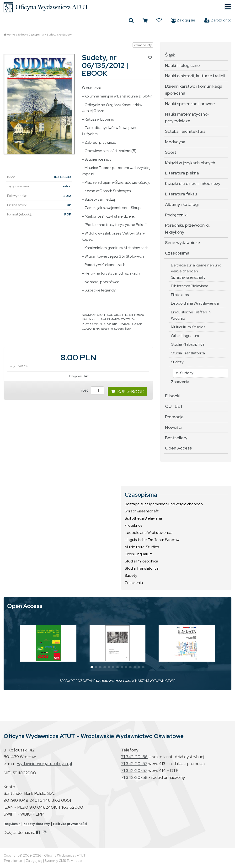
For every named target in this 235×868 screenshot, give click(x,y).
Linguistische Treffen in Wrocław (191, 315)
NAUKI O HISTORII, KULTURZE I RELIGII (107, 315)
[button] (92, 667)
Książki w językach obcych (190, 163)
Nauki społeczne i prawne (190, 104)
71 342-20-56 (134, 757)
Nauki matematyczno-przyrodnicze (187, 117)
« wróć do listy (143, 45)
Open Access (178, 448)
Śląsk (128, 329)
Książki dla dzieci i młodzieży (193, 183)
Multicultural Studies (188, 327)
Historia (139, 315)
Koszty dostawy (37, 824)
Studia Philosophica (188, 344)
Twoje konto (13, 861)
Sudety (51, 35)
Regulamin (12, 824)
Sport (171, 152)
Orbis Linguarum (185, 336)
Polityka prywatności (70, 824)
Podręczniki (176, 215)
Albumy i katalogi (182, 204)
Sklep (22, 35)
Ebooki (105, 329)
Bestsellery (176, 438)
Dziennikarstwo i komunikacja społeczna (194, 90)
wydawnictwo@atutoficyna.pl (45, 763)
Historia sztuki (91, 319)
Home (11, 35)
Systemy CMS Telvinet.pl (64, 861)
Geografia (111, 324)
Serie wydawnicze (183, 243)
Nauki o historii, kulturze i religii (195, 76)
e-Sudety (65, 35)
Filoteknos (180, 295)
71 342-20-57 (134, 763)
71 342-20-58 (134, 777)
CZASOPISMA (91, 329)
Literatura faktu (181, 194)
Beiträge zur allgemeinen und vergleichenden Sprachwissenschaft (196, 271)
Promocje (174, 417)
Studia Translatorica (188, 353)
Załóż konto (218, 20)
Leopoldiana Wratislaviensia (195, 303)
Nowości (173, 427)
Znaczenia (180, 382)
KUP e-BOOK (127, 391)
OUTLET (174, 406)
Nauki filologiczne (182, 65)
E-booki (173, 396)
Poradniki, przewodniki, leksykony (187, 229)
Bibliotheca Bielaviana (190, 286)
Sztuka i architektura (185, 131)
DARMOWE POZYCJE (113, 681)
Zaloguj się (183, 20)
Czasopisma (36, 35)
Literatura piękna (182, 173)
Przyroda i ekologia (131, 324)
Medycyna (175, 142)
